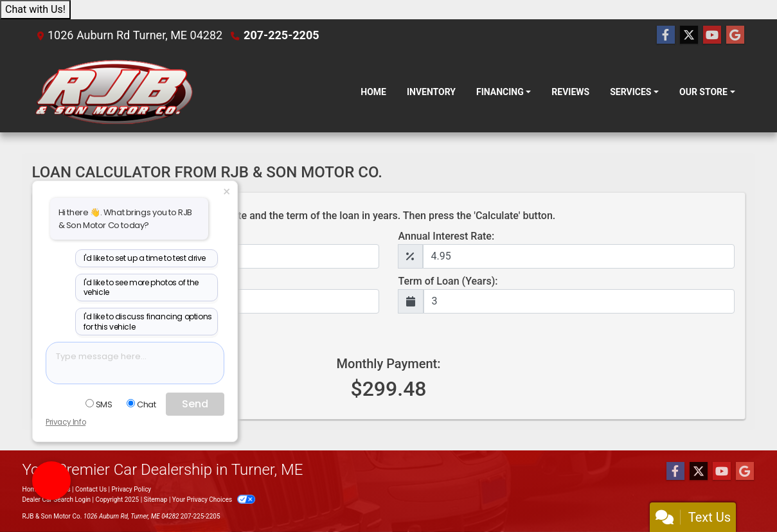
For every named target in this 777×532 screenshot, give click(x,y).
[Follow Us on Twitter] (689, 35)
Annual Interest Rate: (447, 236)
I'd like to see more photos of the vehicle (141, 288)
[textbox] (135, 363)
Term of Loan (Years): (448, 281)
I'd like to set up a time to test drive (145, 258)
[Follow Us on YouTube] (712, 35)
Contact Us (91, 489)
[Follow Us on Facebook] (666, 35)
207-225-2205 (281, 35)
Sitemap (156, 500)
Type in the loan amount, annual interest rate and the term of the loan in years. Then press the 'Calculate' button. (299, 216)
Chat (141, 404)
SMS (99, 404)
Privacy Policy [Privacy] (132, 489)
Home (31, 489)
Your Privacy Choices (214, 500)
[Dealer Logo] (114, 92)
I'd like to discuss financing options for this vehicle (148, 322)
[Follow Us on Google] (735, 35)
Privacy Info (66, 422)
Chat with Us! (35, 9)
